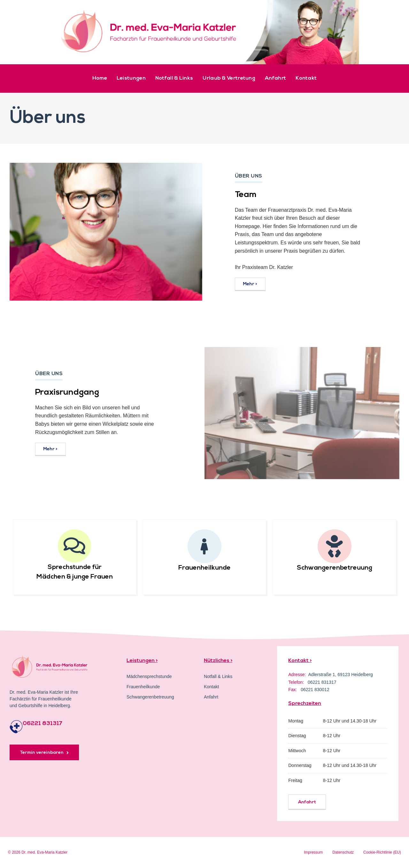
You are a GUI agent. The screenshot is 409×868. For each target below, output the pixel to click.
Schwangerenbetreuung (335, 568)
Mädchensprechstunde (149, 676)
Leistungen (131, 78)
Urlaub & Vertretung (229, 78)
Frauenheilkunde (204, 568)
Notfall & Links (174, 78)
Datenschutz (343, 852)
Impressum (313, 852)
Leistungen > (142, 661)
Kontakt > (300, 661)
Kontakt (306, 78)
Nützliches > (218, 661)
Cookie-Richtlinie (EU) (382, 852)
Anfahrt (275, 78)
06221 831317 (42, 724)
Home (100, 78)
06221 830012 (315, 690)
